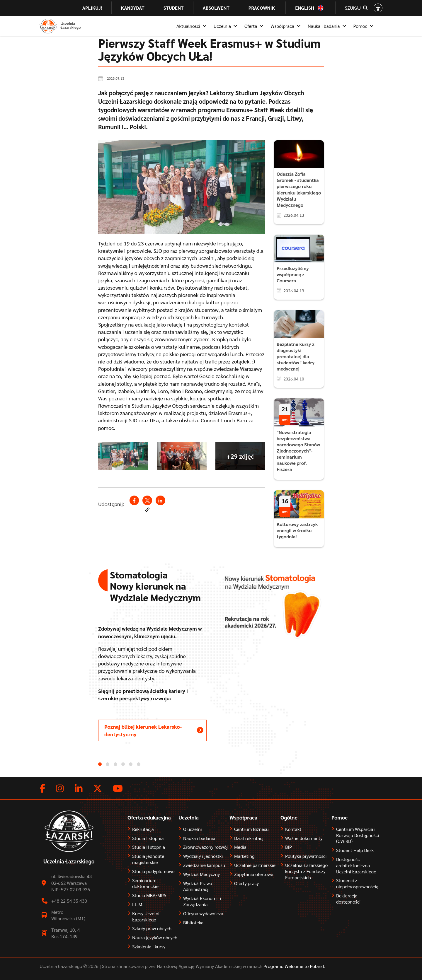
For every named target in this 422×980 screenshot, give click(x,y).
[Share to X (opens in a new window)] (147, 500)
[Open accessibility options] (378, 8)
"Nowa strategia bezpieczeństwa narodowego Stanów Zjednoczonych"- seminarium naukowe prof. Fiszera (298, 451)
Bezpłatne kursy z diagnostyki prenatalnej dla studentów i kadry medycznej (296, 356)
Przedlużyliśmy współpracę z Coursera (293, 274)
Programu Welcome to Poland (293, 966)
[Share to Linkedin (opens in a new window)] (160, 500)
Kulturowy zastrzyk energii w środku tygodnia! (297, 530)
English (305, 8)
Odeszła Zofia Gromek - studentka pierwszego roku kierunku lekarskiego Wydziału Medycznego (299, 189)
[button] (147, 510)
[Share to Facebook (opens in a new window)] (134, 500)
